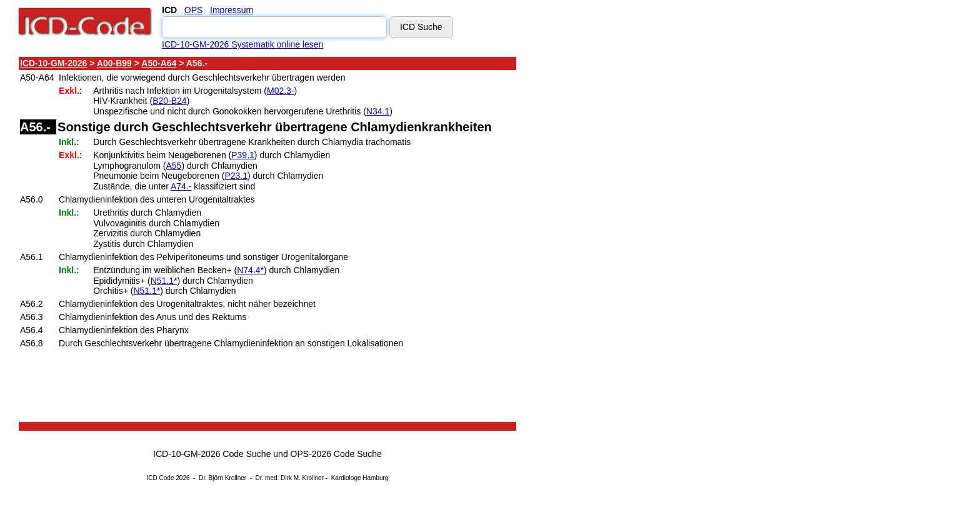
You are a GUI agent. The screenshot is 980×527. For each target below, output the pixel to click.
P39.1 (243, 155)
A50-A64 (159, 63)
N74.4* (250, 270)
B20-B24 (169, 101)
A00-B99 (114, 63)
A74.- (181, 186)
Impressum (232, 10)
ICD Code (161, 478)
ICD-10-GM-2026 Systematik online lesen (242, 44)
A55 (173, 166)
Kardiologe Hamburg (360, 478)
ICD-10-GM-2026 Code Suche (212, 454)
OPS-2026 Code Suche (336, 454)
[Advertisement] (628, 243)
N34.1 (378, 111)
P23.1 (236, 176)
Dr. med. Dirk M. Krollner (290, 478)
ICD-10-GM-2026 (53, 63)
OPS (194, 10)
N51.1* (164, 281)
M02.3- (281, 91)
